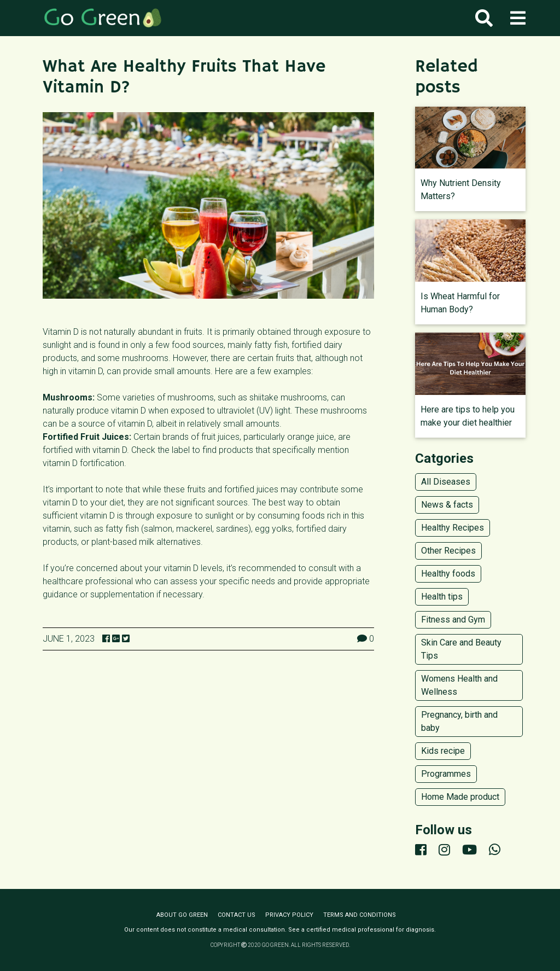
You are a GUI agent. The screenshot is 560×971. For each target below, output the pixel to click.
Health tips (442, 597)
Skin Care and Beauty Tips (461, 649)
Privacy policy (289, 915)
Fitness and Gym (453, 620)
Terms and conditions (360, 915)
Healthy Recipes (453, 528)
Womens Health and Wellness (459, 685)
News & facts (447, 505)
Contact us (237, 915)
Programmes (446, 774)
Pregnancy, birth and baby (459, 721)
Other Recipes (448, 551)
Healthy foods (448, 574)
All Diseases (446, 482)
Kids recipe (443, 751)
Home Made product (460, 797)
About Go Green (182, 915)
